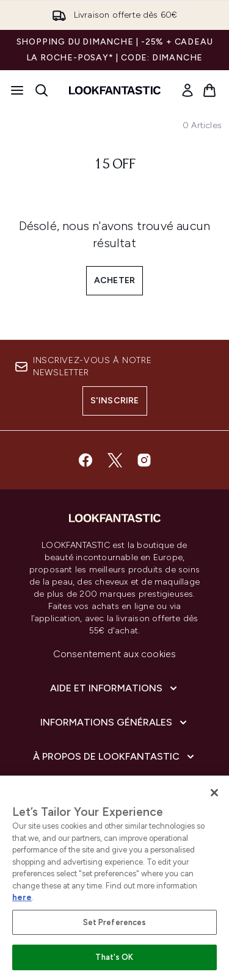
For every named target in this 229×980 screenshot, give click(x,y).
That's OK (114, 957)
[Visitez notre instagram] (144, 460)
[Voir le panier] (209, 90)
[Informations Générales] (115, 722)
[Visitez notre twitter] (115, 460)
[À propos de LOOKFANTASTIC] (115, 757)
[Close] (214, 793)
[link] (187, 90)
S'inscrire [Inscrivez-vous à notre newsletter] (115, 401)
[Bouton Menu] (17, 90)
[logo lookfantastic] (115, 90)
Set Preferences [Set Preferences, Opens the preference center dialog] (115, 922)
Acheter (114, 280)
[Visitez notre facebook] (85, 460)
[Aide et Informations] (115, 688)
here (22, 897)
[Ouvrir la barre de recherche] (42, 90)
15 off (114, 165)
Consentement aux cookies (115, 654)
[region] (114, 878)
